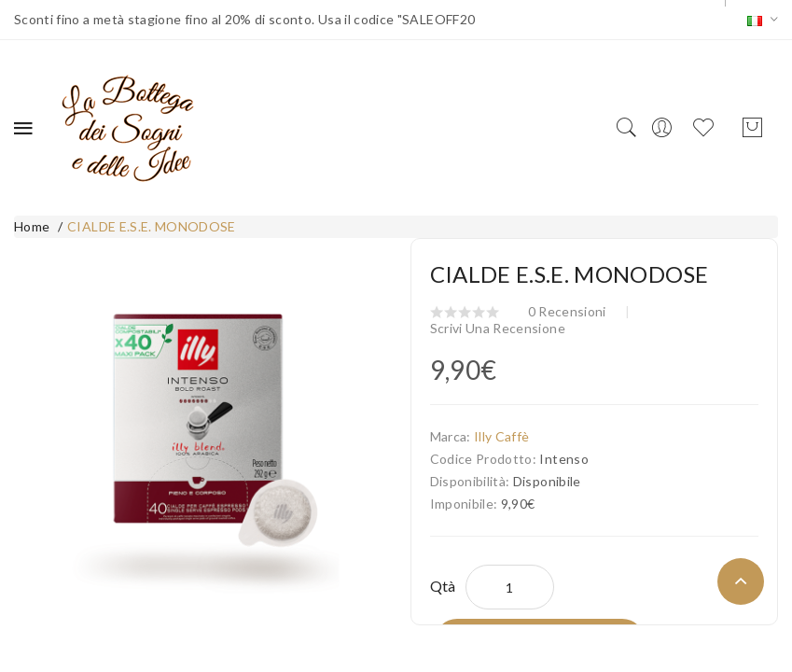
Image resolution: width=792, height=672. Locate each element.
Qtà (443, 586)
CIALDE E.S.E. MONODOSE (152, 226)
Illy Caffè (502, 436)
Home (32, 226)
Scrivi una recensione (498, 328)
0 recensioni (567, 311)
